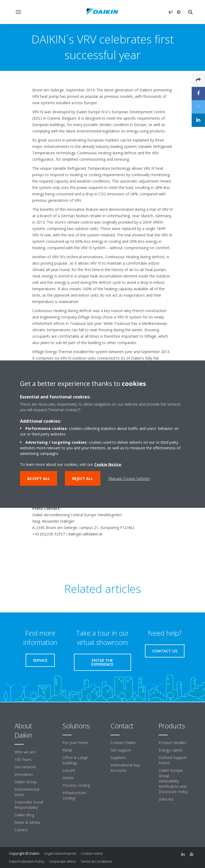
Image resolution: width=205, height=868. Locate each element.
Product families (173, 743)
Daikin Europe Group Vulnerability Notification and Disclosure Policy (173, 781)
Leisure (69, 770)
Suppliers (118, 758)
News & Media (27, 822)
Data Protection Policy (27, 861)
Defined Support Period (173, 760)
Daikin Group (26, 782)
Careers (21, 830)
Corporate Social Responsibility (29, 805)
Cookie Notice (108, 464)
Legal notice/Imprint (60, 853)
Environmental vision (27, 792)
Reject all (83, 478)
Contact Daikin (123, 743)
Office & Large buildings (75, 760)
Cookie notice (92, 853)
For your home (75, 743)
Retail (67, 750)
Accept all (39, 478)
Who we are (25, 752)
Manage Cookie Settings (129, 478)
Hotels (68, 778)
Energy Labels (171, 750)
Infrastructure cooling (74, 795)
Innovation (24, 774)
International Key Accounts (125, 768)
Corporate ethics (63, 861)
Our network (25, 767)
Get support (121, 750)
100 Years (23, 759)
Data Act (166, 799)
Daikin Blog (24, 815)
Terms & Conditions (97, 861)
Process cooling (76, 785)
